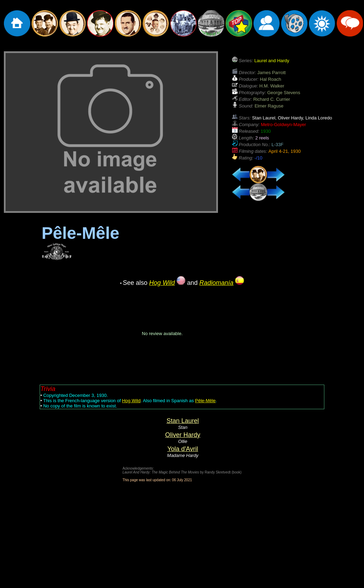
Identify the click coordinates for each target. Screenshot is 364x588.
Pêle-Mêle (206, 401)
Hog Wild (131, 401)
